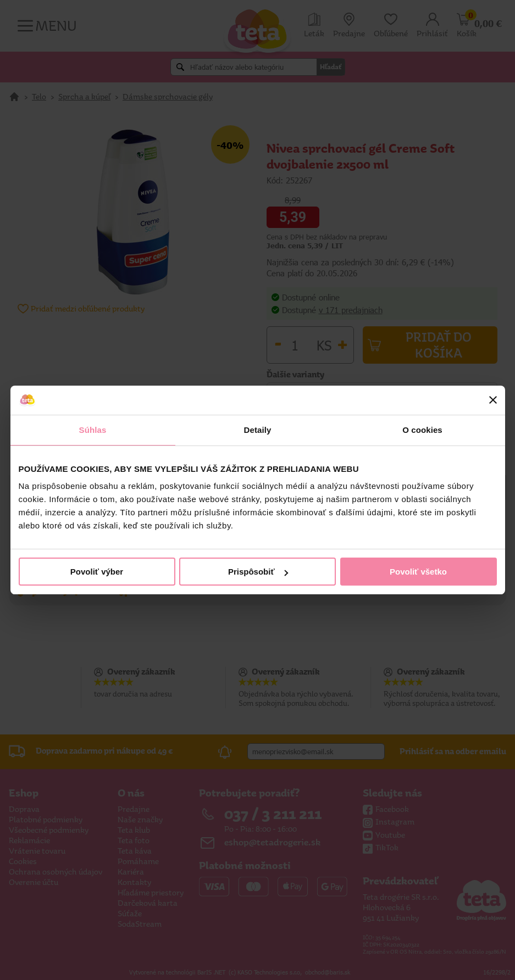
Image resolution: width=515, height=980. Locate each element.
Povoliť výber (97, 572)
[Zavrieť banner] (493, 400)
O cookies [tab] (422, 430)
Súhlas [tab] (93, 430)
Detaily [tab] (258, 430)
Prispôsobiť (258, 572)
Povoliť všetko (418, 572)
